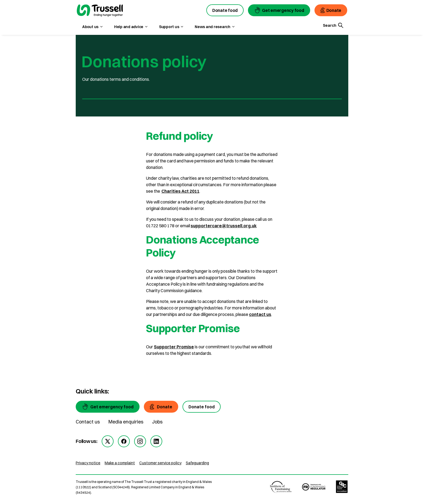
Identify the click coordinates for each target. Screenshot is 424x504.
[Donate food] (202, 407)
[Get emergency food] (108, 407)
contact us (260, 314)
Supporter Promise (174, 347)
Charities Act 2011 (180, 191)
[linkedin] (156, 441)
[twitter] (108, 441)
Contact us (88, 422)
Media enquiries (126, 422)
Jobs (157, 422)
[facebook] (124, 441)
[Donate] (161, 407)
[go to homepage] (100, 11)
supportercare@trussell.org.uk (224, 226)
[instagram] (140, 441)
